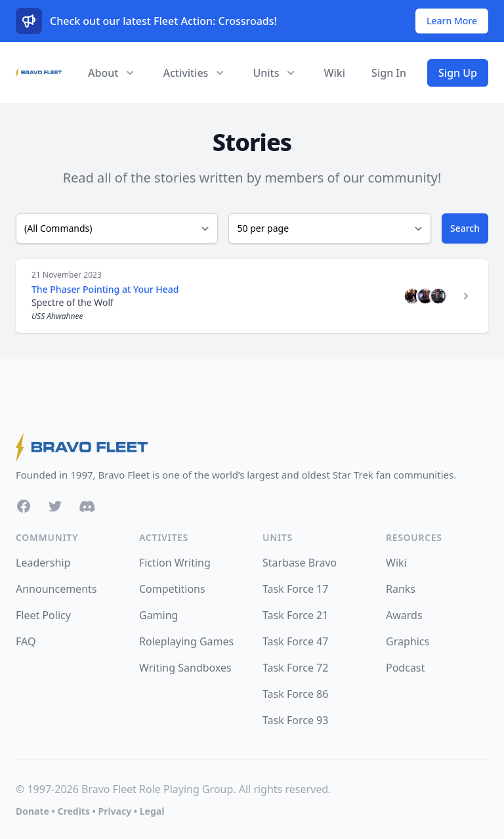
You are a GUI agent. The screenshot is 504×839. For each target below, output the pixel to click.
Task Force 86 (295, 694)
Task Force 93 (295, 720)
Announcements (56, 589)
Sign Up (458, 73)
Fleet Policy (43, 615)
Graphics (408, 641)
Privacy (115, 811)
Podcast (405, 668)
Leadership (43, 563)
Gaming (158, 615)
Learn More (452, 21)
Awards (404, 615)
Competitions (172, 589)
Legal (152, 811)
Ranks (401, 589)
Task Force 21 (295, 615)
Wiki (334, 73)
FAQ (26, 641)
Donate (32, 811)
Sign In (389, 73)
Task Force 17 (295, 589)
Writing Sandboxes (185, 668)
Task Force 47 (295, 641)
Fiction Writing (175, 563)
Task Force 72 (295, 668)
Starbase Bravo (300, 563)
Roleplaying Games (186, 641)
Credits (73, 811)
